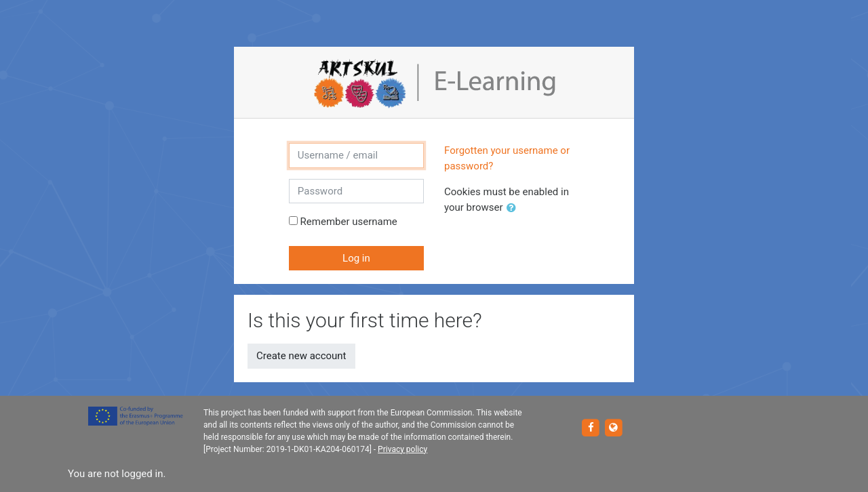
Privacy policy (402, 449)
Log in (356, 258)
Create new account (301, 356)
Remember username (349, 222)
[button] (514, 208)
